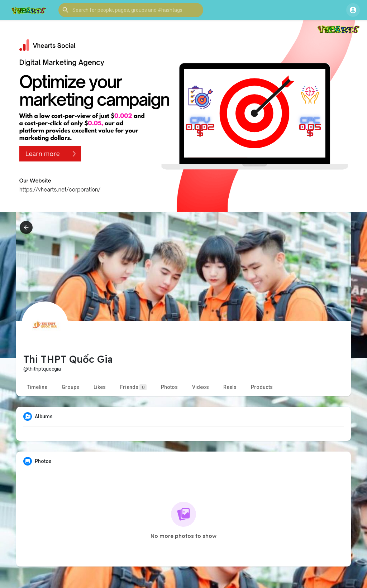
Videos (201, 387)
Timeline (37, 387)
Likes (100, 387)
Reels (230, 387)
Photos (169, 387)
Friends (133, 387)
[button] (131, 10)
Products (262, 387)
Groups (70, 387)
